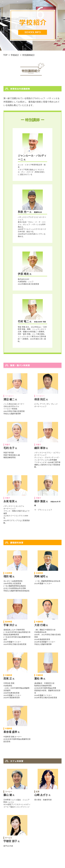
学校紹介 (15, 55)
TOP (5, 55)
